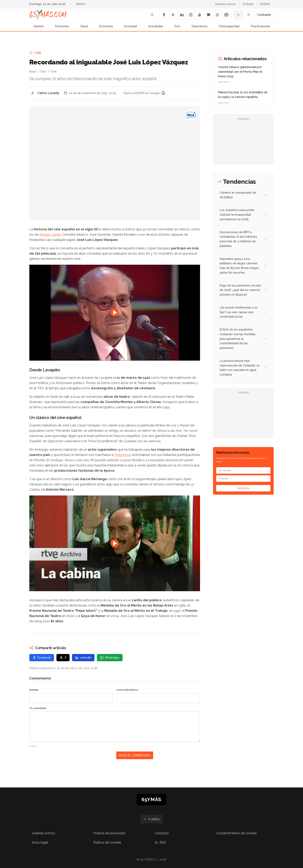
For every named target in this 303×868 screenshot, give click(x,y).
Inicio (33, 71)
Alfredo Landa (50, 235)
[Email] (208, 15)
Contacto (162, 833)
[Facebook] (164, 15)
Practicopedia (260, 26)
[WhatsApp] (217, 15)
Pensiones (62, 26)
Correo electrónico (127, 690)
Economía (106, 26)
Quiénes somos (225, 4)
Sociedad (130, 26)
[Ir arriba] (151, 819)
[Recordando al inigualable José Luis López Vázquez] (191, 115)
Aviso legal (40, 842)
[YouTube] (199, 15)
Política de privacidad (109, 833)
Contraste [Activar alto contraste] (264, 15)
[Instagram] (191, 15)
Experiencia (200, 26)
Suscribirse (243, 488)
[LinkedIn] (182, 15)
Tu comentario (38, 708)
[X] (173, 15)
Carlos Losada (48, 93)
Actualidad (156, 26)
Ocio (177, 26)
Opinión (39, 26)
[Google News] (226, 15)
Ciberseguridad (229, 26)
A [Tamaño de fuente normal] (248, 15)
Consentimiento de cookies (237, 833)
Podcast (248, 4)
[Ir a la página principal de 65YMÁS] (48, 15)
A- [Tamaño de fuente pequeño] (239, 15)
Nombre (34, 690)
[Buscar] (152, 15)
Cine (38, 53)
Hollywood (122, 455)
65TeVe (265, 4)
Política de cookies (107, 842)
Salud (84, 26)
